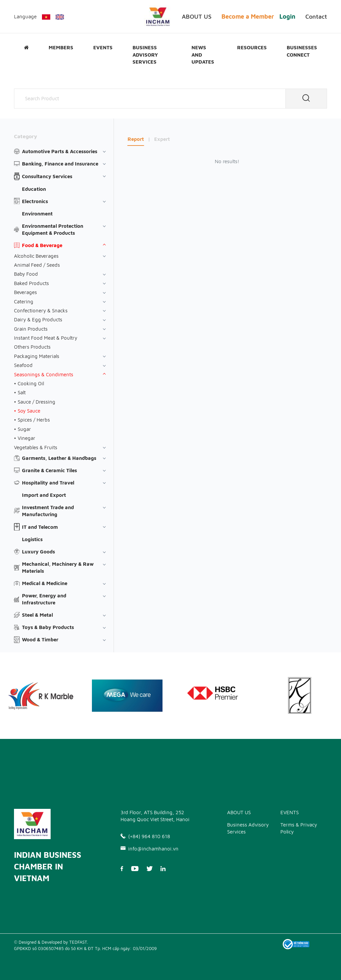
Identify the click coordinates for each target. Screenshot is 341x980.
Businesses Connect (302, 51)
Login (287, 16)
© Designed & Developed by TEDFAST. (51, 942)
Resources (252, 47)
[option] (127, 695)
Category (25, 136)
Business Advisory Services (145, 54)
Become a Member (248, 16)
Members (61, 47)
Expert (162, 139)
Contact (316, 16)
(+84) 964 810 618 (145, 836)
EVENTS (103, 47)
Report (136, 139)
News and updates (203, 54)
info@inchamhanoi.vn (150, 849)
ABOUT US (197, 16)
